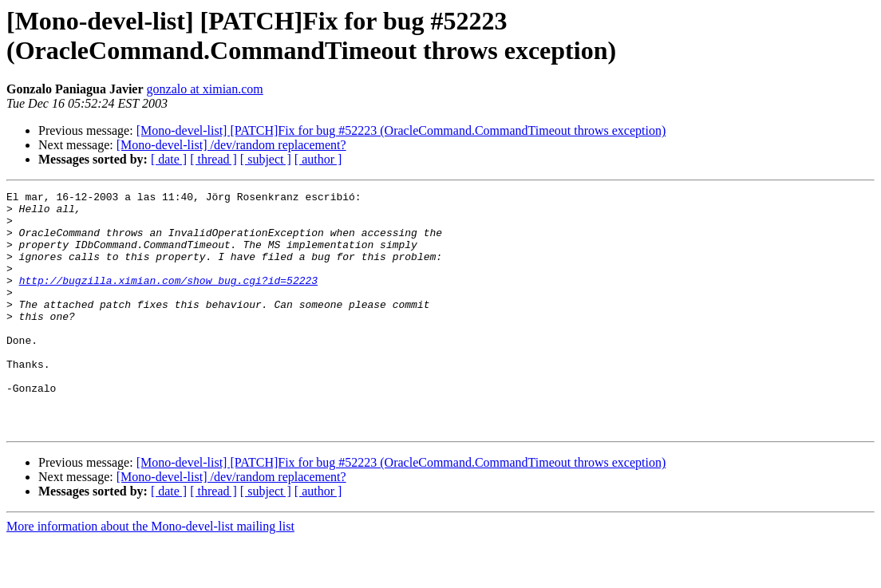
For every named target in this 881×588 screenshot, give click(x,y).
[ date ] (169, 159)
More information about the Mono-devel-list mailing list (150, 574)
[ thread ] (213, 159)
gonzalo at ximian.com (205, 89)
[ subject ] (266, 159)
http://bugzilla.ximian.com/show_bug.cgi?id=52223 (168, 299)
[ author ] (318, 159)
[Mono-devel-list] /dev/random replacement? (231, 145)
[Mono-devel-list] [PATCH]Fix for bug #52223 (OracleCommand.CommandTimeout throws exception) (401, 130)
